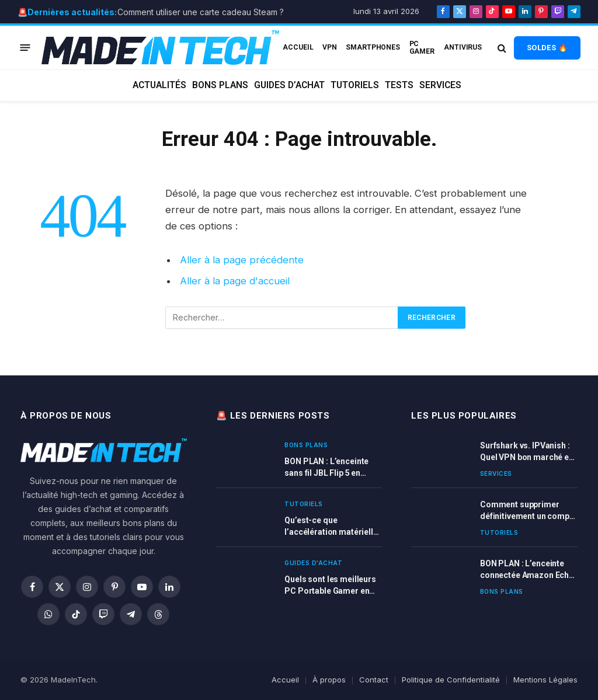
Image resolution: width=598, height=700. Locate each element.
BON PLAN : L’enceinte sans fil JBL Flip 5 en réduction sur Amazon (327, 468)
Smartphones (373, 47)
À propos (329, 680)
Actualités (159, 85)
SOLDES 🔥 (547, 48)
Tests (399, 85)
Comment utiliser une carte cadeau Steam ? (201, 12)
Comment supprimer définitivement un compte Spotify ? (529, 511)
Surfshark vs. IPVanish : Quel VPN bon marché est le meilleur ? (528, 452)
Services (440, 85)
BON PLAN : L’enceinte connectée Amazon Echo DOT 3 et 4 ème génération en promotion (528, 570)
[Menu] (25, 48)
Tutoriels (355, 85)
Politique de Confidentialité (451, 680)
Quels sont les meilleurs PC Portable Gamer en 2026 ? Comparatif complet (330, 586)
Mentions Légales (545, 680)
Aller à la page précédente (242, 260)
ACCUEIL (298, 47)
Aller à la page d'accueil (235, 281)
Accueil (285, 680)
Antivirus (463, 47)
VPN (330, 47)
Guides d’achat (289, 85)
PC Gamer (422, 47)
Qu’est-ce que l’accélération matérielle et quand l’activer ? (331, 527)
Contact (374, 680)
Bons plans (220, 85)
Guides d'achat (313, 563)
